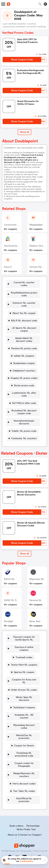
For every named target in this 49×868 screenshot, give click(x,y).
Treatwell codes (24, 657)
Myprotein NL (37, 579)
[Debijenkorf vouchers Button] (23, 371)
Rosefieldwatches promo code (24, 294)
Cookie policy (27, 861)
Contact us (25, 835)
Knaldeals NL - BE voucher (24, 716)
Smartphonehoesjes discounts (24, 422)
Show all (24, 554)
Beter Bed (35, 621)
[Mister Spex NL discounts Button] (23, 699)
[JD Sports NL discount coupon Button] (23, 329)
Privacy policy (26, 851)
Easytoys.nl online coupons (24, 649)
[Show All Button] (24, 554)
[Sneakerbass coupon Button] (23, 363)
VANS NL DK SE (13, 600)
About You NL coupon (24, 313)
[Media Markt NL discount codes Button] (23, 340)
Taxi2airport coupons (24, 707)
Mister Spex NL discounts (24, 699)
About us (12, 835)
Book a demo (16, 826)
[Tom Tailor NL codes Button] (23, 791)
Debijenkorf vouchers (24, 371)
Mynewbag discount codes (24, 727)
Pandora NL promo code (24, 348)
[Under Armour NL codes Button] (23, 690)
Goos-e (8, 267)
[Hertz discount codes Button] (23, 784)
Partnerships (33, 826)
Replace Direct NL (39, 246)
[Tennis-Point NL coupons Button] (23, 665)
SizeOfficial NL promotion (24, 800)
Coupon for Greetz (24, 746)
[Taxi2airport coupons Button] (23, 707)
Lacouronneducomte (15, 225)
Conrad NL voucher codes (24, 284)
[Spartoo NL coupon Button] (23, 672)
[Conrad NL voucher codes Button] (23, 284)
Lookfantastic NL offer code (24, 394)
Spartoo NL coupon (24, 672)
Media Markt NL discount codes (24, 340)
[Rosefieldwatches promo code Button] (23, 294)
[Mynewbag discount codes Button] (23, 727)
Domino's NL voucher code (24, 304)
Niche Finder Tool (26, 829)
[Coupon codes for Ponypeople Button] (23, 765)
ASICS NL (9, 579)
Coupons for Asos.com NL (24, 681)
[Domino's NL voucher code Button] (23, 304)
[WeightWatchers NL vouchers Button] (23, 775)
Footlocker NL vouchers (24, 438)
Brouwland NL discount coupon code (24, 412)
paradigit (8, 621)
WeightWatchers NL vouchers (24, 775)
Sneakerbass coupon (24, 363)
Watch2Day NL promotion (24, 737)
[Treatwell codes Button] (23, 657)
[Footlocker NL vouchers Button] (23, 438)
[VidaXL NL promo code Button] (23, 431)
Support (37, 835)
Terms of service (40, 851)
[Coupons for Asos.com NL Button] (23, 681)
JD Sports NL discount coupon (24, 329)
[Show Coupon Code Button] (22, 60)
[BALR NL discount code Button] (23, 321)
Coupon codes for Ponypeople (24, 765)
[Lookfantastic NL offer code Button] (23, 394)
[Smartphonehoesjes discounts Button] (23, 422)
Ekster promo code (24, 385)
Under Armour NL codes (24, 690)
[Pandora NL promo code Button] (23, 348)
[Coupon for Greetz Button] (23, 746)
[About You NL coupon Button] (23, 313)
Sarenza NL (35, 600)
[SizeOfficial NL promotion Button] (23, 800)
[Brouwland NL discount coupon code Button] (23, 412)
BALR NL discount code (24, 321)
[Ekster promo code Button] (23, 385)
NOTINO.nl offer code (24, 403)
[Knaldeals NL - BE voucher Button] (23, 716)
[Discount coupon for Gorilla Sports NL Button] (23, 638)
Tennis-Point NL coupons (24, 665)
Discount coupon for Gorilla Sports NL (24, 638)
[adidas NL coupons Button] (23, 356)
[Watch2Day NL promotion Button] (23, 737)
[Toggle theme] (45, 4)
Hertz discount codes (24, 784)
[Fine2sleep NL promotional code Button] (23, 754)
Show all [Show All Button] (24, 132)
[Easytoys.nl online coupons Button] (23, 649)
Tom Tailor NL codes (24, 791)
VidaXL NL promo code (24, 431)
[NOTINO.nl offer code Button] (23, 403)
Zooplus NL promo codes (24, 378)
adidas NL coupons (24, 356)
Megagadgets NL (39, 225)
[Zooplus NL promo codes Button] (23, 378)
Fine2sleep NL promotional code (24, 754)
